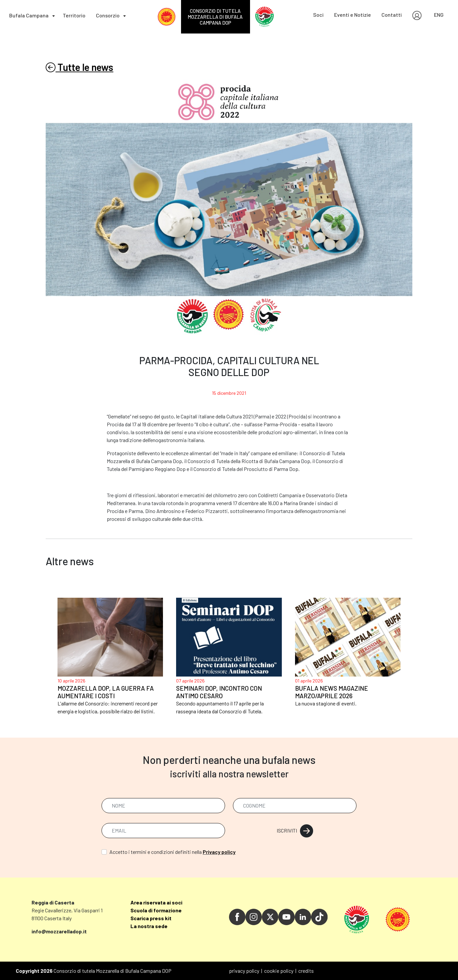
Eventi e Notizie (353, 15)
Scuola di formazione (156, 910)
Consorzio (108, 15)
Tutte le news (80, 67)
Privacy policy (219, 852)
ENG (439, 15)
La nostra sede (149, 926)
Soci (318, 15)
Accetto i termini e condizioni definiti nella (172, 852)
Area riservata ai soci (156, 902)
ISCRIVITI (295, 831)
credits (306, 971)
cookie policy (279, 971)
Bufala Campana (29, 15)
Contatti (392, 15)
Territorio (74, 15)
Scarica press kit (151, 918)
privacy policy (244, 971)
